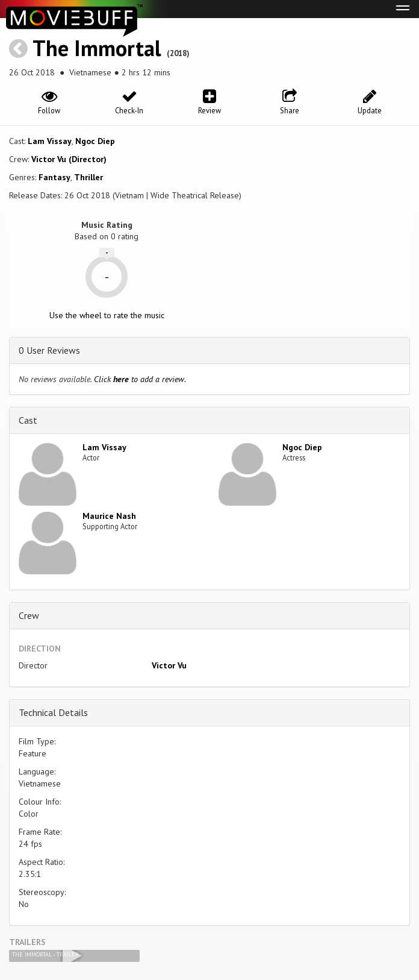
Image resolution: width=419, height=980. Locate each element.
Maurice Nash (109, 516)
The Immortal (97, 48)
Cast (28, 420)
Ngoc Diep (95, 141)
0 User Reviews (49, 350)
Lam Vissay (50, 141)
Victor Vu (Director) (69, 159)
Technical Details (53, 712)
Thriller (88, 177)
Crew (29, 615)
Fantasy (54, 177)
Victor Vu (169, 665)
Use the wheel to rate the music (107, 315)
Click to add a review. (140, 379)
